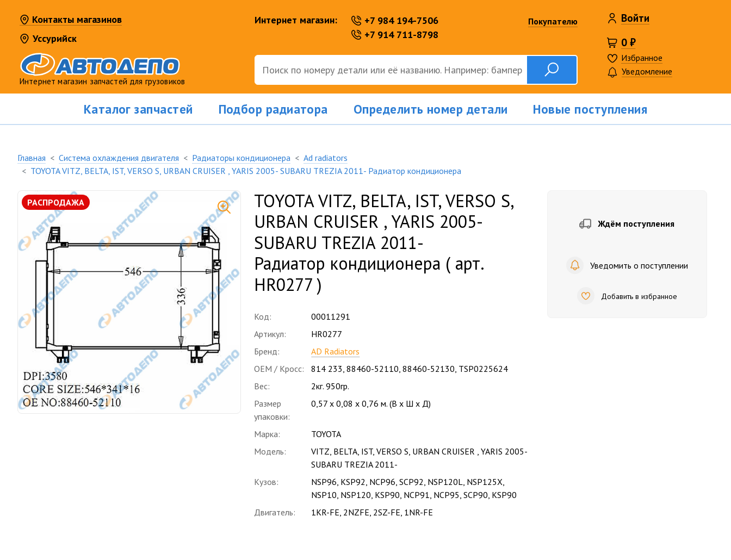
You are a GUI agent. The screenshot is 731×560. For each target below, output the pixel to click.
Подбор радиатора (273, 109)
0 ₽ (628, 42)
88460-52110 (373, 369)
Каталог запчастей (138, 109)
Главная (32, 158)
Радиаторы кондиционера (241, 158)
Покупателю (553, 21)
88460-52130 (429, 369)
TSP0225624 (483, 369)
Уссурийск (48, 38)
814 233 (327, 369)
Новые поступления (590, 109)
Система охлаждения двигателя (119, 158)
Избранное (642, 58)
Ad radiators (326, 158)
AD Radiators (335, 351)
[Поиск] (391, 70)
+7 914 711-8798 (395, 35)
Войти (635, 18)
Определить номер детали (431, 109)
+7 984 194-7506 (395, 20)
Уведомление (640, 72)
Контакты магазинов (71, 20)
